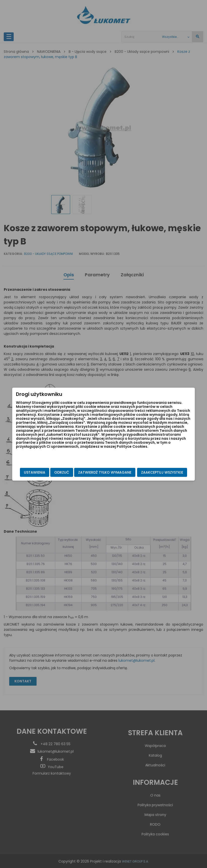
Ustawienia (43, 467)
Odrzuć (70, 467)
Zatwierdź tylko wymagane (59, 477)
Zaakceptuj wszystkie (154, 467)
